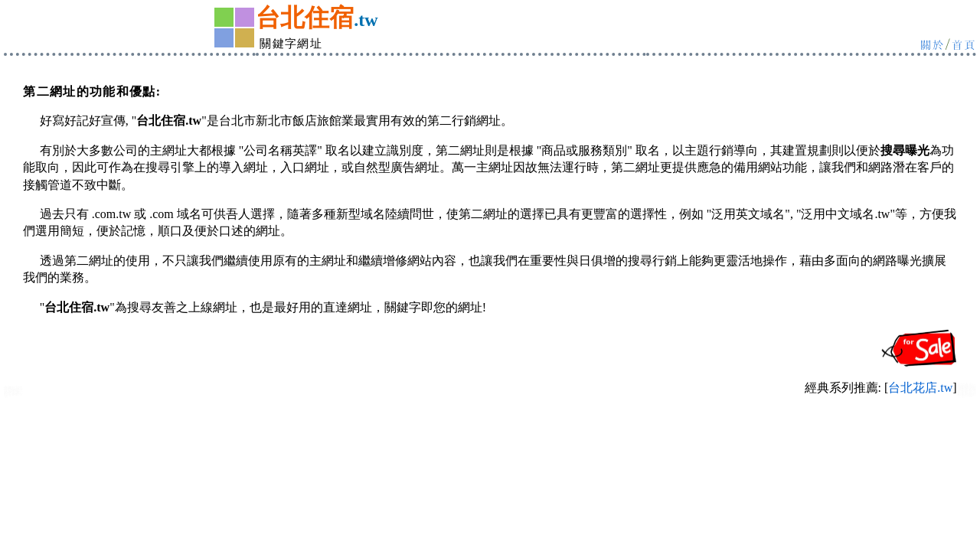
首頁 (964, 44)
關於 (933, 44)
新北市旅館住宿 (13, 394)
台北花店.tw (920, 388)
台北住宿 (305, 18)
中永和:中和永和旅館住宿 (967, 394)
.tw (366, 20)
